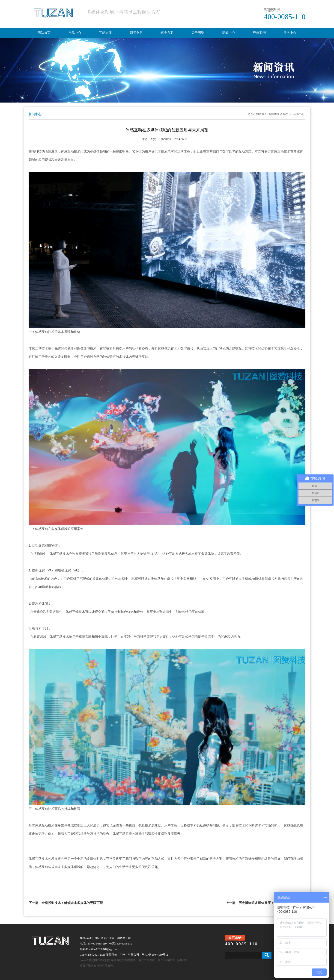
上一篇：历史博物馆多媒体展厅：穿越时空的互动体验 (264, 903)
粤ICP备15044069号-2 (155, 955)
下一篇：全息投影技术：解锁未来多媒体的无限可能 (66, 903)
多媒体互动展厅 (278, 114)
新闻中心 (299, 114)
